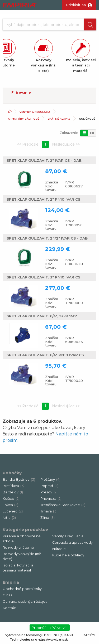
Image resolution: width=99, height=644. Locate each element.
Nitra (9, 518)
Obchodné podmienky (22, 589)
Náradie (59, 549)
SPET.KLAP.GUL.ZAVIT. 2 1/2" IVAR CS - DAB (47, 238)
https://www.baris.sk (53, 640)
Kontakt (9, 608)
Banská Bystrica (19, 479)
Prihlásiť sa (76, 5)
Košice (11, 499)
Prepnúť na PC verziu (50, 628)
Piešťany (50, 479)
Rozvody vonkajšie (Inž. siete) (22, 556)
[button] (90, 24)
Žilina (48, 518)
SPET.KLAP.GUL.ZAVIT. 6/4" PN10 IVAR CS (45, 355)
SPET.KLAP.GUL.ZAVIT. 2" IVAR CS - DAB (44, 160)
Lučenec (13, 511)
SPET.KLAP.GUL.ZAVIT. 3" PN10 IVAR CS (43, 277)
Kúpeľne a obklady (68, 555)
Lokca (10, 505)
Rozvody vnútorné (18, 548)
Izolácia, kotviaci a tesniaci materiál (18, 568)
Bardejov (13, 492)
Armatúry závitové (24, 119)
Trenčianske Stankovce (63, 505)
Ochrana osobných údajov (25, 602)
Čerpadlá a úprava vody (72, 542)
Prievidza (51, 499)
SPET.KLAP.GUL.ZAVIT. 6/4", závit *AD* (42, 316)
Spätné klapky (59, 119)
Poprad (49, 486)
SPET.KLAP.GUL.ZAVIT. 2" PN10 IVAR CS (43, 199)
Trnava (48, 511)
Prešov (49, 492)
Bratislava (14, 486)
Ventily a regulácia (35, 112)
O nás (7, 595)
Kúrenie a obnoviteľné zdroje (22, 539)
